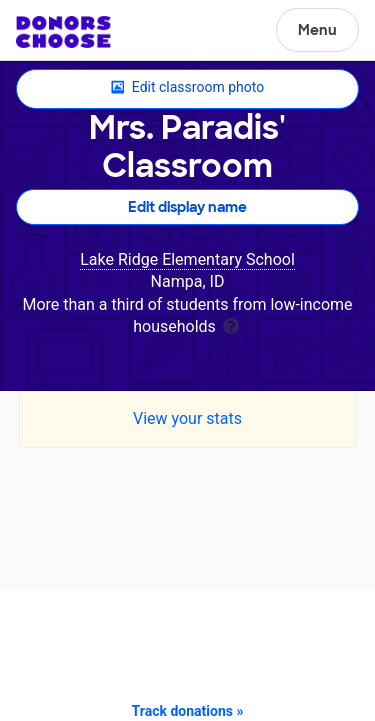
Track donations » (188, 711)
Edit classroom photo (187, 88)
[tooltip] (231, 324)
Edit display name (187, 207)
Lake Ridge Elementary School (187, 259)
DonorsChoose (63, 32)
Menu (317, 30)
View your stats (187, 418)
